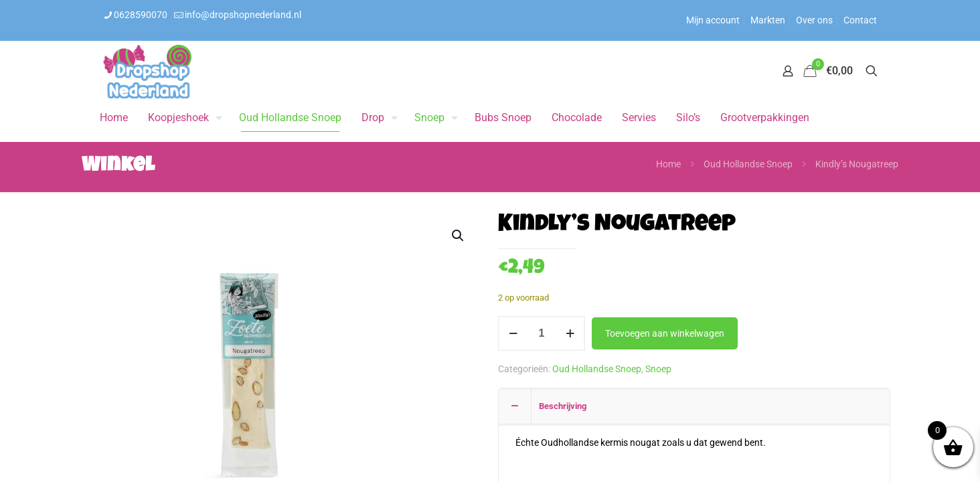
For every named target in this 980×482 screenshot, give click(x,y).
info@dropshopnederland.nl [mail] (243, 15)
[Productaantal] (542, 333)
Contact (860, 20)
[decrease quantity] (513, 333)
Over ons (814, 20)
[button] (459, 236)
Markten (768, 20)
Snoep (658, 369)
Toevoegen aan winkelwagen (665, 333)
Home (668, 164)
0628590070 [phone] (141, 15)
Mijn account (713, 20)
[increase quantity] (570, 333)
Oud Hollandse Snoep (748, 164)
